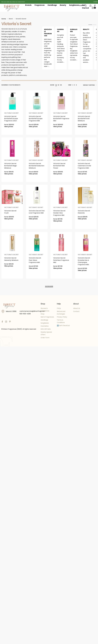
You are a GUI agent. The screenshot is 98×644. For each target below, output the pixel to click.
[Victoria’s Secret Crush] (12, 196)
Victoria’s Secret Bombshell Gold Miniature (84, 121)
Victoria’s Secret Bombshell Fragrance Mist (61, 121)
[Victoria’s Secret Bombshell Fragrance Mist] (61, 101)
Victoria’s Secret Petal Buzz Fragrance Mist (61, 263)
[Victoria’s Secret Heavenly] (86, 196)
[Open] (95, 5)
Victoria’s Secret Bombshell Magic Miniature (11, 168)
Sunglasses (74, 30)
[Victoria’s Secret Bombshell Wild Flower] (61, 148)
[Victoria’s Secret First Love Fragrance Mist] (37, 196)
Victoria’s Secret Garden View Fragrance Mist (59, 216)
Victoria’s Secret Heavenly (84, 214)
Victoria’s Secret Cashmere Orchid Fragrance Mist (84, 168)
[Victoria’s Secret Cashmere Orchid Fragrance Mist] (86, 148)
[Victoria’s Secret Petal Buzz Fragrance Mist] (61, 243)
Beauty (86, 29)
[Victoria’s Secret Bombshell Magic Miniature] (12, 148)
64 (61, 85)
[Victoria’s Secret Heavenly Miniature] (12, 243)
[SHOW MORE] (49, 287)
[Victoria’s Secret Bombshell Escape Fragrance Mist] (37, 101)
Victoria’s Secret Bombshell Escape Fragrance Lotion (11, 121)
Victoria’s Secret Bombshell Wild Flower (59, 168)
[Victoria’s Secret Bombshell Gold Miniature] (86, 101)
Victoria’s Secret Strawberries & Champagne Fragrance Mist (84, 264)
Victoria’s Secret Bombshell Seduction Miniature (37, 168)
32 (58, 85)
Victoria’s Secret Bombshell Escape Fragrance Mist (36, 121)
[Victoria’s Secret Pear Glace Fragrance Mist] (37, 243)
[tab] (90, 25)
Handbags (60, 30)
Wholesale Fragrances (48, 33)
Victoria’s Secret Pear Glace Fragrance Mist (35, 263)
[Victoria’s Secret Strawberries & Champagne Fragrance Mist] (86, 243)
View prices (9, 129)
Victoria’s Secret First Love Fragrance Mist (37, 214)
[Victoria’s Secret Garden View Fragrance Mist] (61, 196)
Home (4, 19)
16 (56, 85)
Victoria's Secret (11, 116)
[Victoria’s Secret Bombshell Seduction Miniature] (37, 148)
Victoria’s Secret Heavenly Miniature (11, 262)
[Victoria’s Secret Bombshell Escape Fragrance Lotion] (12, 101)
